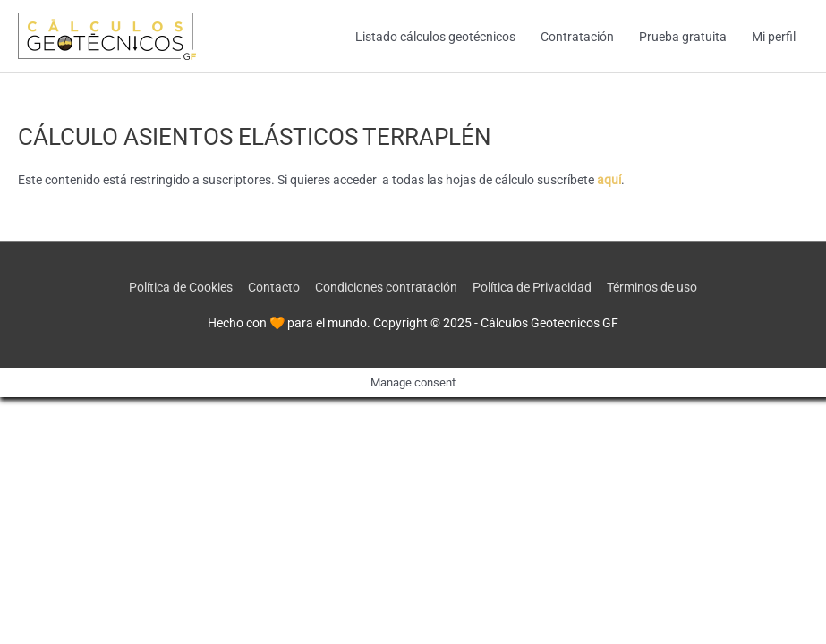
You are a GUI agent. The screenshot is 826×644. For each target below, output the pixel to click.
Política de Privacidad (532, 287)
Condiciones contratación (386, 287)
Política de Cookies (181, 287)
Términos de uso (652, 287)
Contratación (577, 37)
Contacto (274, 287)
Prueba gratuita (683, 37)
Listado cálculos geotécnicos (435, 37)
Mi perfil (774, 37)
